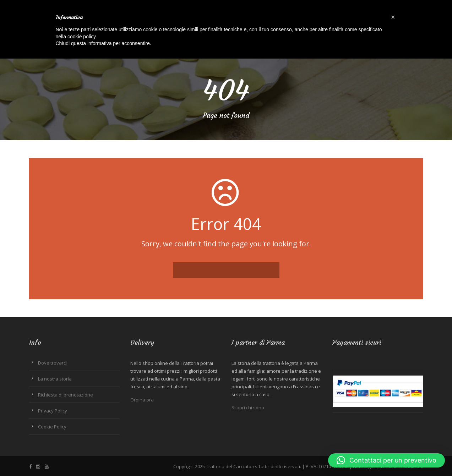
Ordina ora (142, 400)
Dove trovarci (52, 363)
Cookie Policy (52, 427)
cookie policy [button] (81, 37)
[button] (386, 460)
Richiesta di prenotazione (66, 395)
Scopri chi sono (248, 407)
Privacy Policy (53, 411)
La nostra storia (55, 379)
